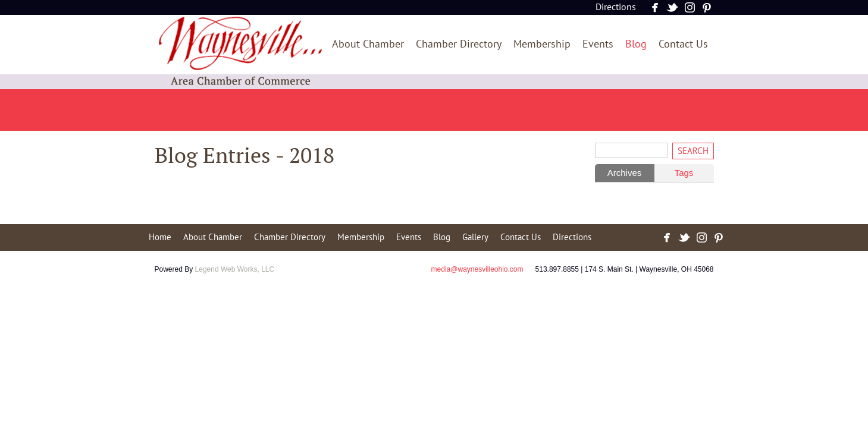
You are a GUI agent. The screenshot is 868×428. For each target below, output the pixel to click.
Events (598, 44)
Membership (542, 44)
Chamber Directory (459, 44)
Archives (625, 173)
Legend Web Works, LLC (235, 269)
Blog (636, 44)
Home (160, 237)
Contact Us (683, 44)
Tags (684, 173)
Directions (616, 7)
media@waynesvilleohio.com (477, 269)
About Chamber (368, 44)
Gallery (475, 237)
